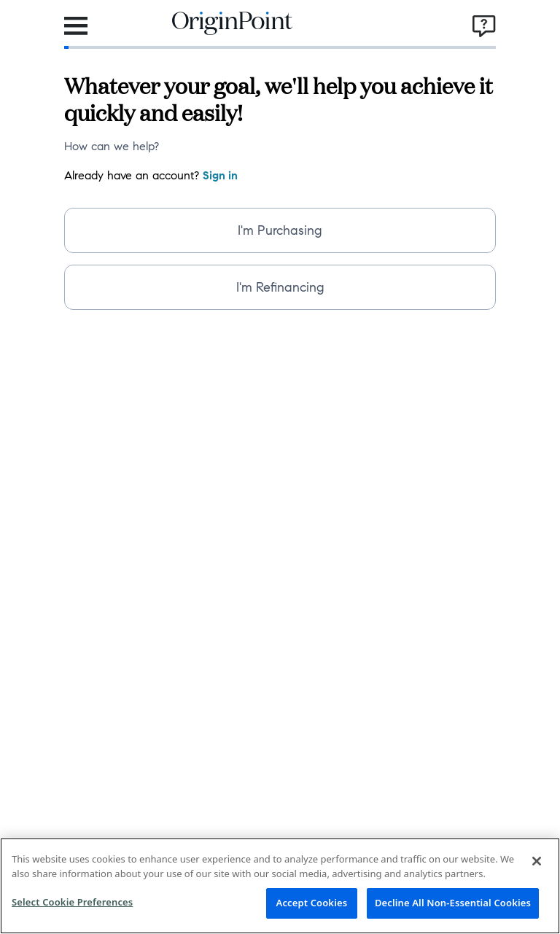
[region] (280, 886)
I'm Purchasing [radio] (280, 230)
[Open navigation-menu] (76, 26)
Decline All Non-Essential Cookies (453, 903)
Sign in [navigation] (220, 175)
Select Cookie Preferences (72, 902)
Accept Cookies (312, 903)
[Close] (537, 861)
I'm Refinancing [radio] (280, 287)
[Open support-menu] (484, 26)
